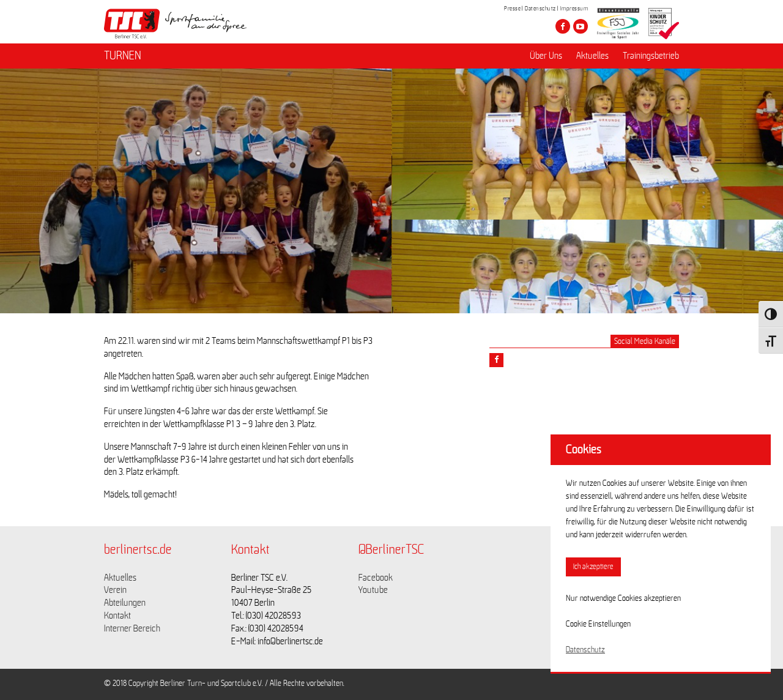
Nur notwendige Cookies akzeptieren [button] (623, 598)
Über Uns (546, 56)
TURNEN (123, 56)
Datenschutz (540, 9)
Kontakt (117, 616)
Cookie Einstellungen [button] (598, 624)
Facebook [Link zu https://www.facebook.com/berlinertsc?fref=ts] (376, 578)
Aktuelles (592, 56)
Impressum (574, 9)
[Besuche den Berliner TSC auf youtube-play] (581, 26)
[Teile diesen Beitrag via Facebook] (496, 360)
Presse (512, 9)
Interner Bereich (132, 628)
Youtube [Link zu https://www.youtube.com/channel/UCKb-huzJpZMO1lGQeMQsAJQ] (373, 590)
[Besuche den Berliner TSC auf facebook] (563, 26)
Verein (115, 590)
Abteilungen (125, 603)
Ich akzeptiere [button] (593, 567)
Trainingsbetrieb (651, 56)
